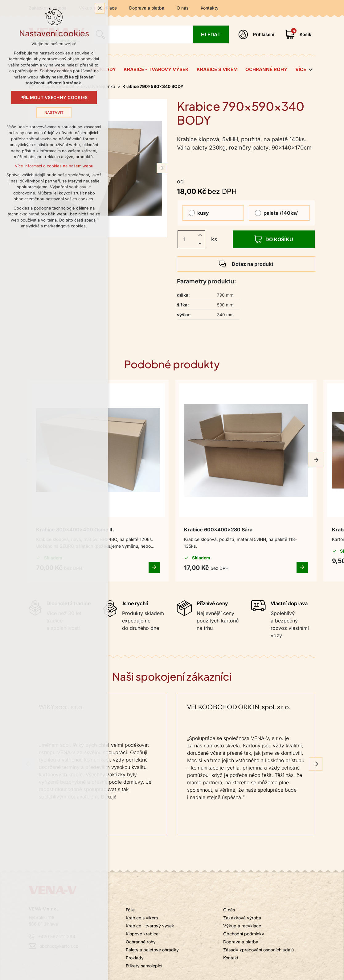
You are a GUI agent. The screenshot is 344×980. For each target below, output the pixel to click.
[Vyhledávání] (211, 34)
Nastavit (54, 115)
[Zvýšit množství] (200, 235)
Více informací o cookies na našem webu (54, 168)
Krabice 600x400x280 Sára (170, 478)
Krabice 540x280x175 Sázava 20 (262, 482)
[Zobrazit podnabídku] (311, 70)
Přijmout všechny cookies (54, 100)
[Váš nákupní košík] (299, 34)
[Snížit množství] (200, 244)
